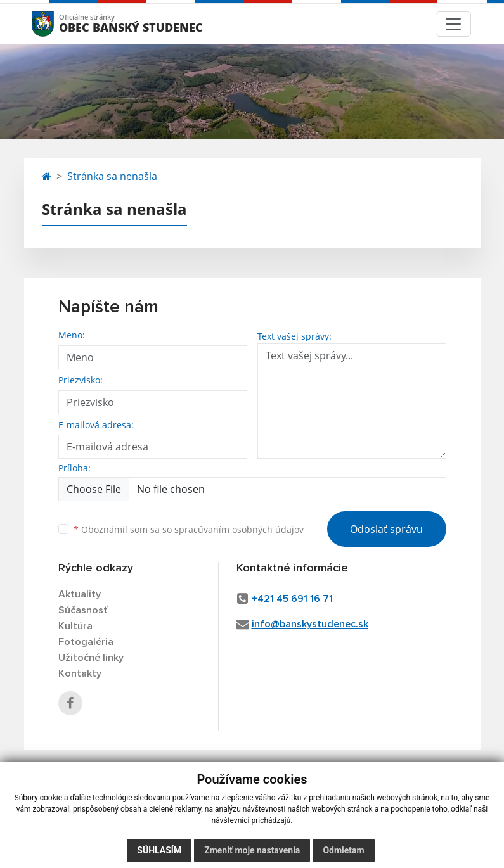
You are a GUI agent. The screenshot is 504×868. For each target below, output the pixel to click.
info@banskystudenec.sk (310, 624)
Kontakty (80, 673)
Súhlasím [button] (159, 850)
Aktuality (80, 594)
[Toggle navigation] (453, 24)
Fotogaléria (86, 642)
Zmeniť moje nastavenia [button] (252, 850)
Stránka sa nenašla (112, 176)
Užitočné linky (91, 658)
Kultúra (75, 626)
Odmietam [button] (343, 850)
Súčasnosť (83, 610)
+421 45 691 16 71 (292, 599)
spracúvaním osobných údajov (239, 529)
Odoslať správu (386, 529)
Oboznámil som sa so (189, 529)
